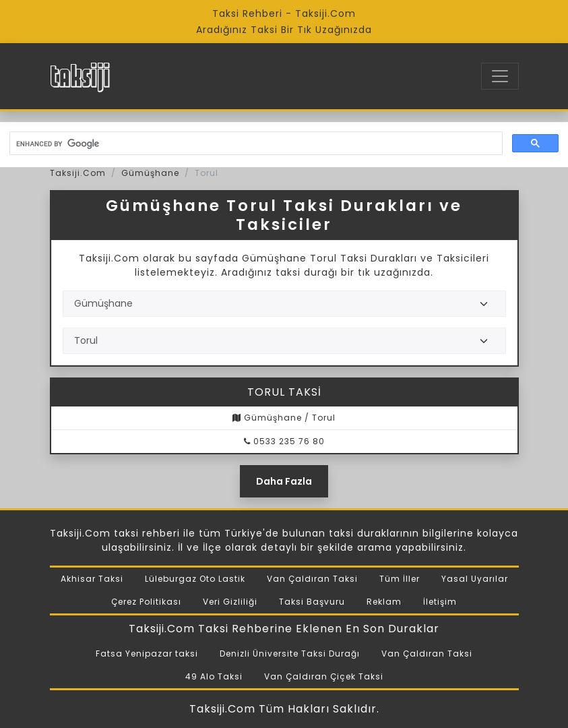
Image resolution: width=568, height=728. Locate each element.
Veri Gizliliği (230, 602)
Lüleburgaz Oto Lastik (195, 579)
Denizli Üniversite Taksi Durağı (290, 654)
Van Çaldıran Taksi (312, 579)
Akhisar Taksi (92, 579)
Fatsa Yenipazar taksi (147, 654)
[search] (255, 144)
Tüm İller (400, 579)
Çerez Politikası (146, 602)
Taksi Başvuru (312, 602)
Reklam (384, 602)
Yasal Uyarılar (475, 579)
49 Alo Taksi (214, 676)
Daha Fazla (284, 481)
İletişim (440, 602)
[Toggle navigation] (500, 76)
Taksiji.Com (78, 173)
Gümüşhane (150, 173)
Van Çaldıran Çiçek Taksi (324, 676)
